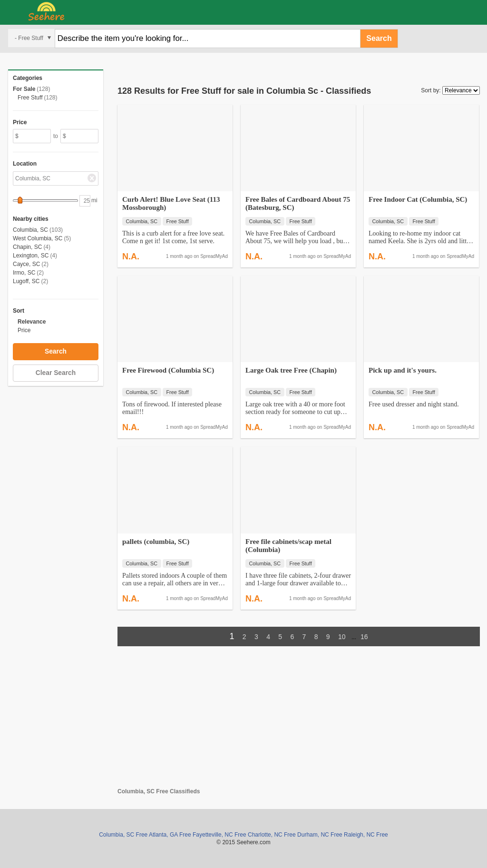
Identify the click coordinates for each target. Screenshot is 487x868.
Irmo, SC (24, 273)
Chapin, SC (27, 247)
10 (342, 637)
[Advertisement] (299, 721)
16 (364, 637)
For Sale (24, 89)
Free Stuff (30, 98)
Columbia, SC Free (123, 835)
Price (24, 330)
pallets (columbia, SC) (156, 542)
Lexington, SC (31, 256)
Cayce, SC (26, 264)
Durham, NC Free (320, 835)
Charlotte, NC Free (272, 835)
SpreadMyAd (214, 256)
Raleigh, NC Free (366, 835)
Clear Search (56, 373)
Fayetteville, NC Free (219, 835)
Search (379, 38)
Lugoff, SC (26, 281)
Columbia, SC (30, 230)
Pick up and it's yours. (403, 370)
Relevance (32, 322)
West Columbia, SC (38, 238)
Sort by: (431, 90)
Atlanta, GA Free (170, 835)
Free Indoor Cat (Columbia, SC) (418, 199)
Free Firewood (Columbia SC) (168, 370)
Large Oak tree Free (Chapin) (291, 370)
